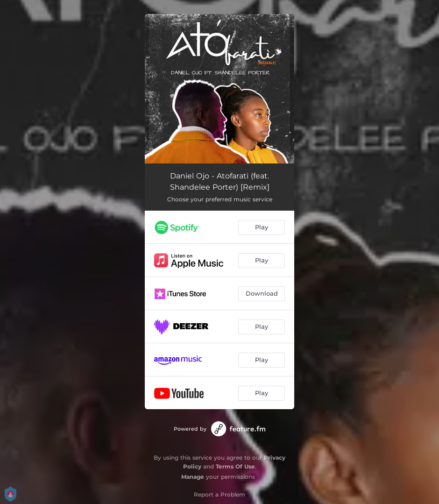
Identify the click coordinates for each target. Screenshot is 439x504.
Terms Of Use (235, 466)
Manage (193, 477)
